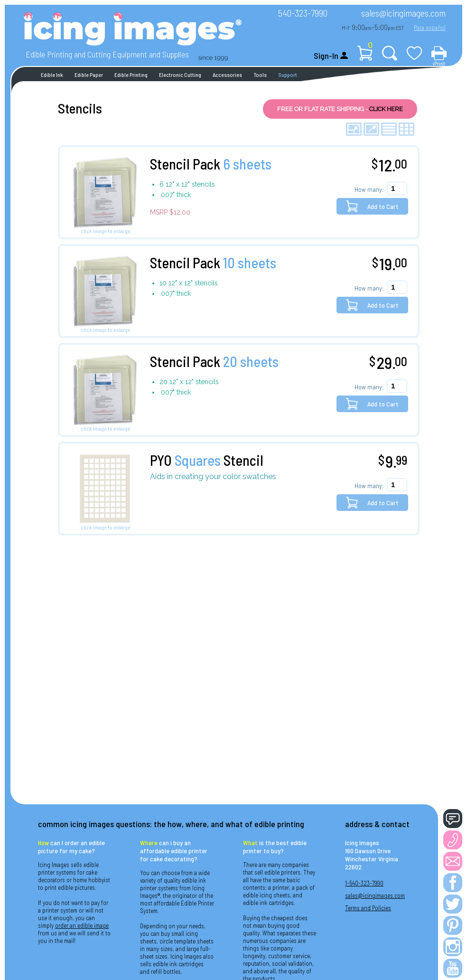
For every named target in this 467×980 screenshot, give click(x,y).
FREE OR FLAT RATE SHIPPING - (340, 109)
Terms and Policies (368, 908)
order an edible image (82, 925)
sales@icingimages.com (403, 13)
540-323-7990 (303, 13)
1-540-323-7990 (364, 883)
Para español (430, 28)
